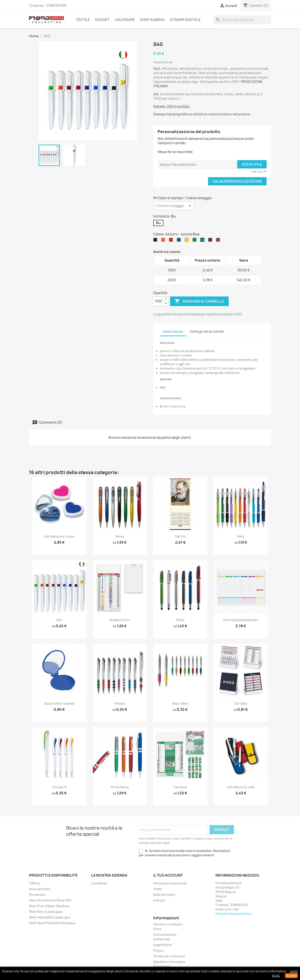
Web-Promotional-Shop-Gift (50, 900)
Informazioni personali (170, 883)
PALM (180, 620)
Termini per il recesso (169, 956)
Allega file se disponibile (175, 152)
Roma (120, 536)
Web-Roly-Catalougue (46, 912)
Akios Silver (180, 703)
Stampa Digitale (185, 20)
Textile (83, 20)
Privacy (159, 950)
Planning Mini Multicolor (241, 620)
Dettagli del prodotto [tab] (207, 332)
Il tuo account (168, 875)
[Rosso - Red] (172, 241)
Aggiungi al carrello (199, 301)
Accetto (291, 976)
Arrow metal (120, 787)
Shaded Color (120, 620)
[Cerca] (242, 20)
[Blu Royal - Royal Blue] (180, 241)
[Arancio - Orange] (164, 241)
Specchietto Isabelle (59, 703)
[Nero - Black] (156, 241)
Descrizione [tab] (173, 332)
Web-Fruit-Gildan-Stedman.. (50, 906)
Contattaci (99, 883)
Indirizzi (159, 900)
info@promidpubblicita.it (234, 914)
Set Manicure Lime (241, 787)
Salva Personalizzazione (237, 181)
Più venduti (37, 895)
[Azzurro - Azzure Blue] (203, 241)
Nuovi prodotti (40, 889)
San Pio (180, 536)
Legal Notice (162, 945)
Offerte (35, 883)
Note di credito (164, 895)
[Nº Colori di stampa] (174, 206)
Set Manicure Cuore (59, 536)
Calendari (125, 20)
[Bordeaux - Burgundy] (219, 241)
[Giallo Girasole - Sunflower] (187, 241)
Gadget (102, 20)
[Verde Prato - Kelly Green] (195, 241)
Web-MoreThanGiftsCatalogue (52, 923)
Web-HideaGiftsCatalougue (50, 917)
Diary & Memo (152, 20)
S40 (59, 620)
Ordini (158, 889)
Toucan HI (59, 787)
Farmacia (180, 787)
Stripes (120, 703)
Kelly (241, 536)
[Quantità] (159, 301)
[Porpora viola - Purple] (211, 241)
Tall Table (241, 703)
